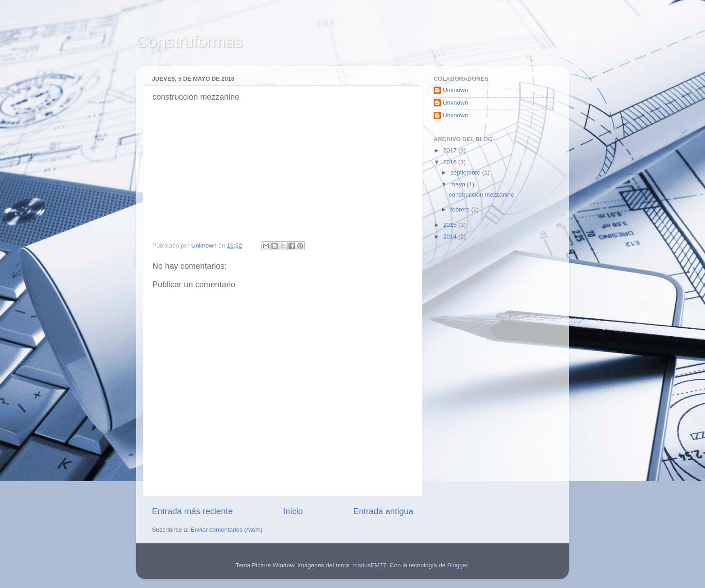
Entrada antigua (383, 511)
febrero (461, 209)
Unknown (455, 90)
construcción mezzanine (482, 195)
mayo (459, 184)
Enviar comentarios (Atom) (227, 530)
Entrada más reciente (192, 511)
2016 (451, 162)
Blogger (458, 565)
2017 (451, 150)
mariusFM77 (369, 565)
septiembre (466, 172)
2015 (451, 225)
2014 (451, 237)
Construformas (189, 42)
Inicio (293, 511)
